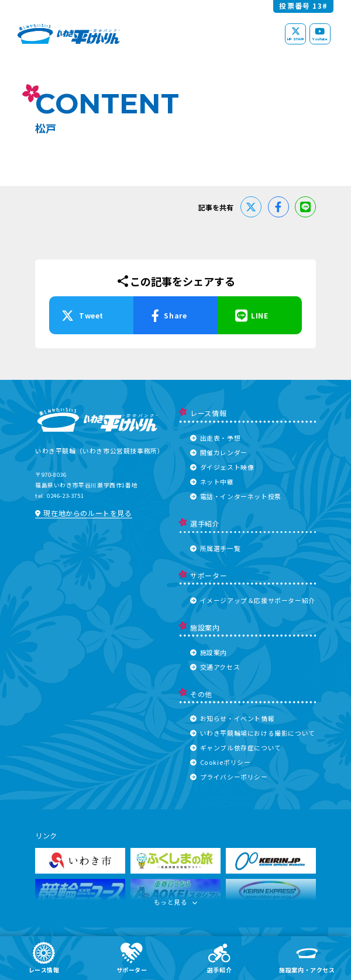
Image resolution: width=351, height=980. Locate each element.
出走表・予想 (215, 438)
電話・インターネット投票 (236, 496)
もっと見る (176, 905)
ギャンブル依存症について (236, 747)
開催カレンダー (219, 452)
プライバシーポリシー (229, 777)
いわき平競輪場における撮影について (253, 733)
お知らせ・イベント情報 (232, 718)
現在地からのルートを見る (84, 513)
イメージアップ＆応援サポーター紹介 (253, 600)
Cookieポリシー (220, 762)
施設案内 (209, 652)
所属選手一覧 (215, 548)
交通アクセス (215, 667)
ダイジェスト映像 (222, 467)
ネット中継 (212, 482)
